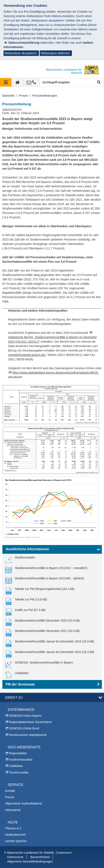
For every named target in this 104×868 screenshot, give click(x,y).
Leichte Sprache (16, 841)
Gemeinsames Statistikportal (28, 735)
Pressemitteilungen (45, 96)
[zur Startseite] (17, 82)
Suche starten (98, 82)
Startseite (8, 96)
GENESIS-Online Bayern (25, 716)
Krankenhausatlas (21, 760)
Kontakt (10, 791)
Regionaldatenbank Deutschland (30, 722)
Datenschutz (15, 857)
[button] (52, 549)
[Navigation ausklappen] (6, 82)
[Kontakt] (31, 82)
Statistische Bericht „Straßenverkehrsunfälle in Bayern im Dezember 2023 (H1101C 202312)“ (53, 339)
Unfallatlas (16, 766)
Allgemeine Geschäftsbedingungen (30, 861)
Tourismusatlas (19, 772)
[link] (20, 559)
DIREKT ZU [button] (14, 698)
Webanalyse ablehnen (55, 53)
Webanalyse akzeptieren (21, 53)
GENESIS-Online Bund (24, 728)
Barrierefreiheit (40, 857)
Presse (23, 96)
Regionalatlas (18, 753)
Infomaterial (13, 810)
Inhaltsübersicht (15, 835)
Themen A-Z (13, 828)
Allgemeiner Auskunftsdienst (24, 803)
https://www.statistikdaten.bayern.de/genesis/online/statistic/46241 (55, 373)
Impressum (64, 853)
